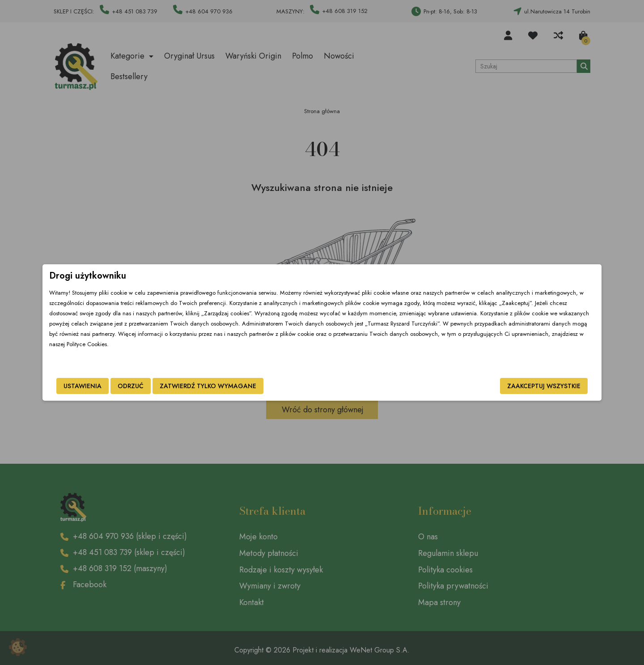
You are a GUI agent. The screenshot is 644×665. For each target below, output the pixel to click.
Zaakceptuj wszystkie (483, 387)
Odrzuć (192, 387)
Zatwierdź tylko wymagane (269, 387)
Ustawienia (144, 387)
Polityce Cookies (344, 353)
